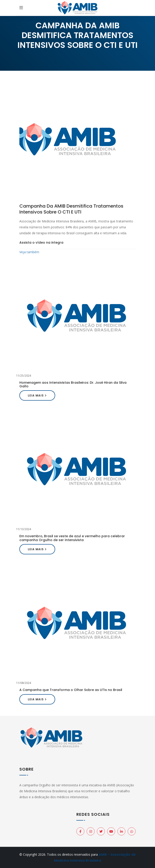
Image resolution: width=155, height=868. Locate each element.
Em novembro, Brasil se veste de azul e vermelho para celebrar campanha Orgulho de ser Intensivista (72, 538)
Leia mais (37, 395)
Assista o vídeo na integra (41, 242)
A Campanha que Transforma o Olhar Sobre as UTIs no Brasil (71, 690)
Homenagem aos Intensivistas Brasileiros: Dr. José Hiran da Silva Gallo (73, 384)
